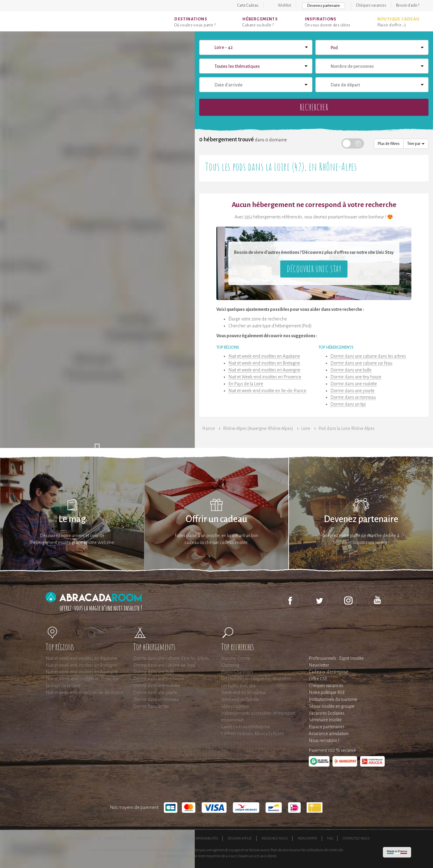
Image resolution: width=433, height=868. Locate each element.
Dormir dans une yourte (352, 391)
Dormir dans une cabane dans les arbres (368, 356)
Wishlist (284, 5)
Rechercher (314, 107)
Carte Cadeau (248, 5)
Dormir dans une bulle (351, 370)
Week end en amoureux (244, 692)
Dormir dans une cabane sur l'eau (361, 363)
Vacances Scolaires (327, 713)
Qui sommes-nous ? (79, 838)
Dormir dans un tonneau (353, 397)
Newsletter (319, 665)
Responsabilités (205, 838)
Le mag (72, 519)
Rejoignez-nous (275, 838)
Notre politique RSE (327, 692)
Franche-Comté (236, 658)
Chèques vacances (371, 5)
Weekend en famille (240, 699)
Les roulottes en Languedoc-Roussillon (256, 679)
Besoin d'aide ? (408, 5)
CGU (179, 838)
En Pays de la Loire (246, 384)
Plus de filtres (389, 144)
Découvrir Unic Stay (314, 269)
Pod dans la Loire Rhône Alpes (346, 428)
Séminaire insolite (325, 720)
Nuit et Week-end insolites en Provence (265, 377)
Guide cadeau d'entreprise (246, 727)
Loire (306, 428)
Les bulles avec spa (238, 686)
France (209, 428)
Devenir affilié (240, 838)
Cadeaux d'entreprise (329, 672)
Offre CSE (318, 679)
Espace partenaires (327, 727)
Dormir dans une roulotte (354, 384)
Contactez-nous (356, 838)
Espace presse (116, 838)
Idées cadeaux (235, 706)
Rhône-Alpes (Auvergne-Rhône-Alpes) (258, 428)
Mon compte (307, 838)
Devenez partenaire (324, 6)
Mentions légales (151, 838)
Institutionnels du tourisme (333, 699)
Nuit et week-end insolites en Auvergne (264, 370)
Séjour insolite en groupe (332, 706)
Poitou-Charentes (237, 672)
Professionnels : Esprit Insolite (336, 658)
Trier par (416, 144)
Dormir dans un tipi (348, 404)
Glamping (230, 665)
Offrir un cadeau (216, 519)
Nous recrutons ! (324, 740)
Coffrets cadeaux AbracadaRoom (253, 734)
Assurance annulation (329, 734)
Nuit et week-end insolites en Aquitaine (264, 356)
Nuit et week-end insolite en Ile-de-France (267, 391)
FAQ (330, 838)
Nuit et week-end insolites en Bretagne (264, 363)
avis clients (268, 856)
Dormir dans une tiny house (356, 377)
